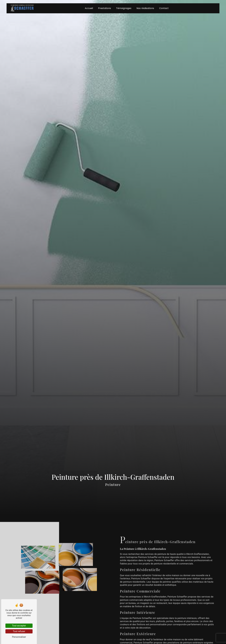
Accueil (89, 9)
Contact (164, 9)
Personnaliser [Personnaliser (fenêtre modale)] (19, 637)
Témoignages (124, 9)
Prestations (105, 9)
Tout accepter (19, 626)
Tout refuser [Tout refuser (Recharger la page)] (19, 631)
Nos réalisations (145, 9)
